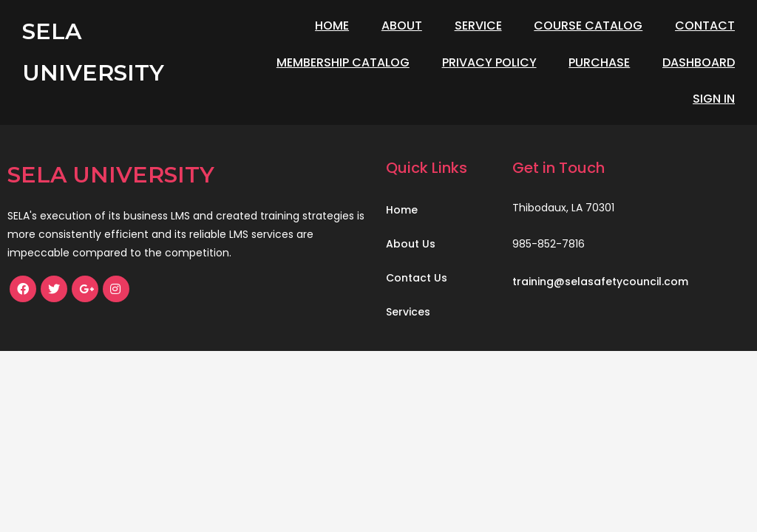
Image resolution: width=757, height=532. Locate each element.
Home (332, 25)
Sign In (714, 99)
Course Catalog (588, 25)
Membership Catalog (343, 62)
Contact (705, 25)
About (402, 25)
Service (478, 25)
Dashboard (699, 62)
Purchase (599, 62)
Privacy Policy (489, 62)
